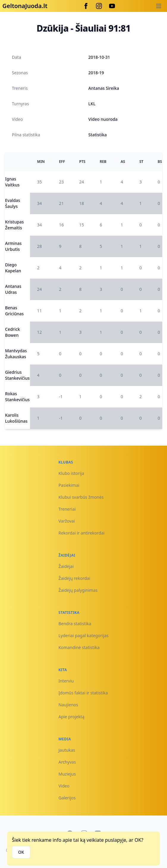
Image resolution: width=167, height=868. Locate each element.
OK (21, 852)
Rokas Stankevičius (17, 397)
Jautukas (67, 750)
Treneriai (67, 509)
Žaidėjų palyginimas (78, 590)
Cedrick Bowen (12, 332)
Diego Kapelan (13, 268)
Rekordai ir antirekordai (82, 533)
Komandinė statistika (79, 647)
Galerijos (67, 798)
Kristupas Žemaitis (14, 225)
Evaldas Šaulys (12, 203)
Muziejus (67, 774)
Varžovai (67, 521)
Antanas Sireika (104, 88)
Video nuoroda (103, 119)
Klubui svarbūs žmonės (81, 497)
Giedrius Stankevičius (17, 375)
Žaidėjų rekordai (74, 578)
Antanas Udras (13, 289)
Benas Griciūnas (14, 311)
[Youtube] (112, 6)
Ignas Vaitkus (12, 182)
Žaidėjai (66, 566)
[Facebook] (86, 6)
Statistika (97, 135)
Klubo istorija (71, 473)
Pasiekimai (69, 485)
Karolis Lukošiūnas (16, 418)
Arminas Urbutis (13, 246)
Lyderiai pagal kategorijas (84, 635)
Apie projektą (71, 717)
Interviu (66, 681)
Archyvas (67, 762)
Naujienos (68, 705)
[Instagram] (99, 6)
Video (64, 786)
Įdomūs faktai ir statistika (83, 693)
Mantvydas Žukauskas (16, 354)
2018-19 (96, 73)
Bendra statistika (75, 624)
